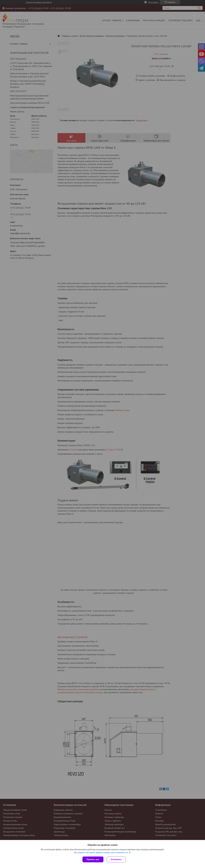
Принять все (93, 859)
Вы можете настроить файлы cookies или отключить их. (101, 852)
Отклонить (116, 859)
